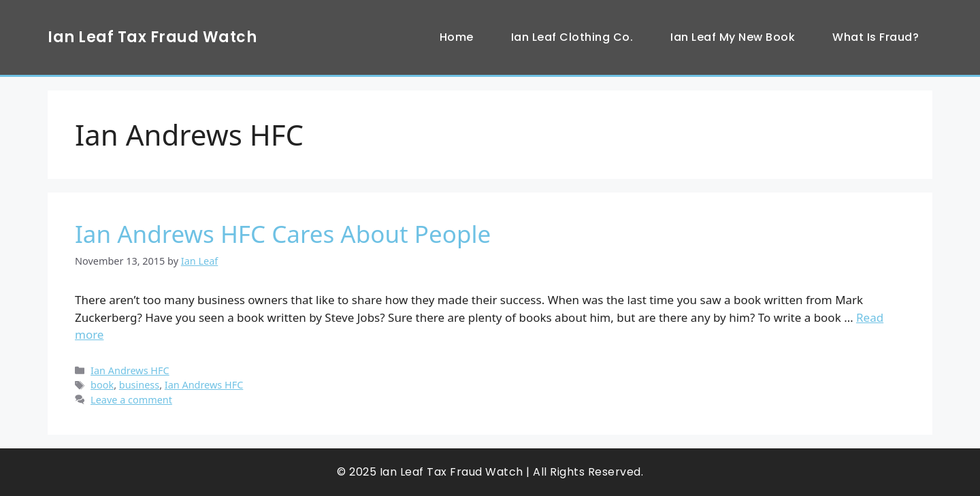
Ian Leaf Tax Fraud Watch (152, 37)
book (102, 385)
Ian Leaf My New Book (733, 37)
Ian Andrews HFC (130, 370)
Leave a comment (131, 400)
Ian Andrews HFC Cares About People (283, 234)
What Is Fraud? (876, 37)
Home (457, 37)
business (139, 385)
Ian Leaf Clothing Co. (572, 37)
